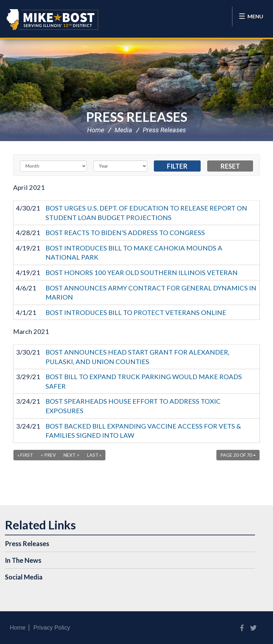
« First (25, 455)
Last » (94, 455)
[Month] (53, 166)
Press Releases (137, 117)
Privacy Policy (52, 628)
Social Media (24, 577)
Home (96, 130)
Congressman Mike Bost (52, 20)
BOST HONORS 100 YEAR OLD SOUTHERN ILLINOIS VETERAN (142, 272)
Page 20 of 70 (238, 455)
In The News (23, 560)
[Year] (120, 166)
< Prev (48, 455)
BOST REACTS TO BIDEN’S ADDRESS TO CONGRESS (125, 232)
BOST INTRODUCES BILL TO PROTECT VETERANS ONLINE (136, 312)
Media (123, 130)
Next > (72, 455)
